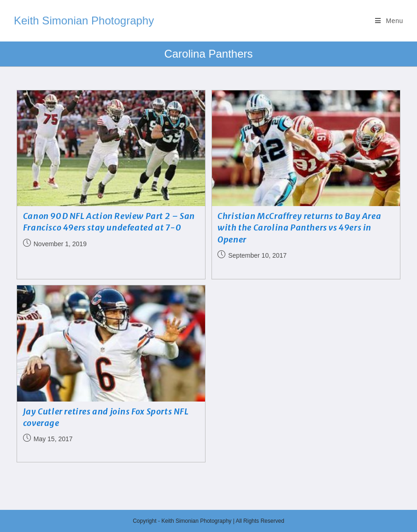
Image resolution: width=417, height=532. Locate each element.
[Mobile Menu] (389, 21)
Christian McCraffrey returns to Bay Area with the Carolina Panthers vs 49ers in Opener (299, 228)
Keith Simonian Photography (84, 21)
